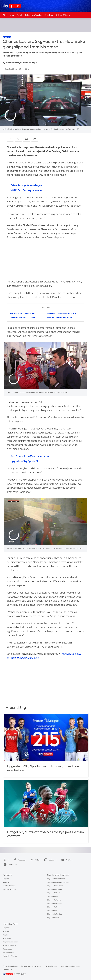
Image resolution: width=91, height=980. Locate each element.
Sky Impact (7, 949)
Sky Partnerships (9, 945)
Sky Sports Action (54, 903)
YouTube (66, 860)
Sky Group (7, 938)
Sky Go (5, 935)
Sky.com (6, 928)
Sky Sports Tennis (54, 900)
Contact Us (7, 970)
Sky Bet (6, 879)
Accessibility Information (70, 966)
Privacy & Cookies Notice (31, 966)
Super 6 (6, 882)
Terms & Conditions (10, 966)
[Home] (12, 6)
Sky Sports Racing (54, 914)
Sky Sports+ (52, 910)
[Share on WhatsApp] (27, 139)
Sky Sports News (54, 907)
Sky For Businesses (10, 942)
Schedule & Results (33, 15)
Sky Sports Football (55, 886)
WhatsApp (10, 865)
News (11, 15)
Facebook (19, 860)
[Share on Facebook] (10, 139)
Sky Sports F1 (52, 896)
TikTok (35, 860)
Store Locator (8, 953)
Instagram (50, 860)
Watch (19, 15)
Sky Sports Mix (53, 918)
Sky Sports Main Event (56, 879)
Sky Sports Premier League (58, 882)
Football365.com (9, 889)
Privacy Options (51, 966)
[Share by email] (35, 139)
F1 (4, 15)
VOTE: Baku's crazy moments (26, 190)
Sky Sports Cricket (55, 889)
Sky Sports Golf (53, 893)
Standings (49, 15)
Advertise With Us (10, 956)
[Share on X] (18, 139)
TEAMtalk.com (9, 886)
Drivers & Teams (63, 15)
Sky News (6, 931)
